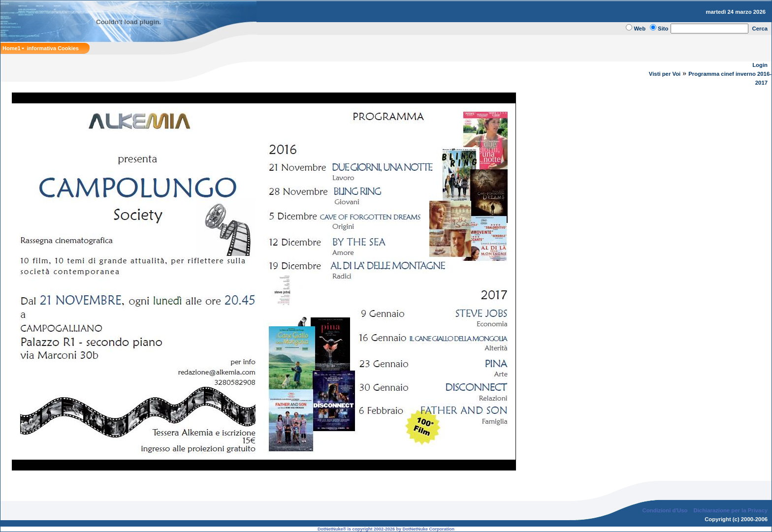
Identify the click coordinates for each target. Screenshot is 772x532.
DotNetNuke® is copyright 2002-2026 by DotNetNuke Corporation (386, 529)
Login (760, 65)
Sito (663, 29)
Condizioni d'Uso (665, 510)
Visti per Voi (665, 74)
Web (640, 29)
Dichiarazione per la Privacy (731, 510)
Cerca (760, 29)
